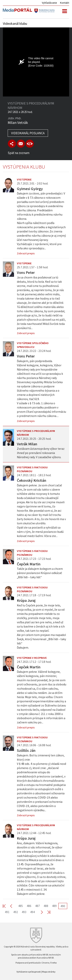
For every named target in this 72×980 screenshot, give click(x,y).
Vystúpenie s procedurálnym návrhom (36, 433)
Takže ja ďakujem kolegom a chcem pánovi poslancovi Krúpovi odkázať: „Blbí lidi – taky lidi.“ (40, 573)
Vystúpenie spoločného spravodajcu (33, 345)
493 (24, 912)
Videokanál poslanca (28, 133)
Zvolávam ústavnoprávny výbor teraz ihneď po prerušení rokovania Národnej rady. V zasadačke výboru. (41, 453)
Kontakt (65, 3)
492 (16, 912)
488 (46, 906)
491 (7, 912)
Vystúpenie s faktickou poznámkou (32, 469)
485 (21, 906)
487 (37, 906)
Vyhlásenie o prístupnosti (29, 972)
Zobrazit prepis (26, 253)
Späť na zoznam (19, 153)
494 (32, 912)
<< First (7, 906)
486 (29, 906)
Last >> (46, 912)
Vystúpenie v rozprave (32, 658)
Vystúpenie (24, 180)
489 (54, 906)
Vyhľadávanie (49, 3)
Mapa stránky (49, 972)
